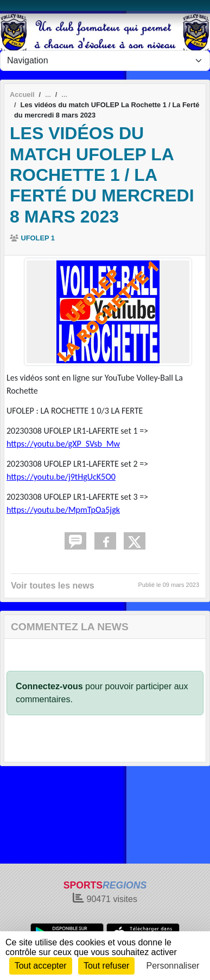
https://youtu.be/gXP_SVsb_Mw (63, 444)
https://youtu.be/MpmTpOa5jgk (63, 510)
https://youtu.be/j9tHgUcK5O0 (61, 477)
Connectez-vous (49, 686)
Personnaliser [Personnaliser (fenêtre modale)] (173, 966)
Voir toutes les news (53, 586)
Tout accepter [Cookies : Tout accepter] (41, 966)
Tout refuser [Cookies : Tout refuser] (106, 966)
